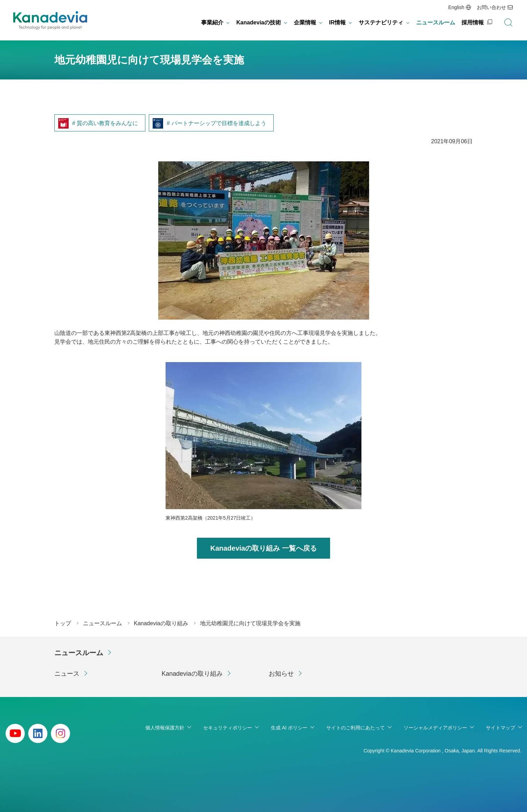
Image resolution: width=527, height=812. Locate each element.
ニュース (67, 674)
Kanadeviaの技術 (259, 22)
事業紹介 (212, 22)
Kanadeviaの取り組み (192, 674)
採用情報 (473, 22)
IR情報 (337, 22)
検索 (508, 23)
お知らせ (281, 674)
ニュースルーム (436, 22)
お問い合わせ (491, 7)
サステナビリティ (381, 22)
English (456, 7)
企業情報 (305, 22)
